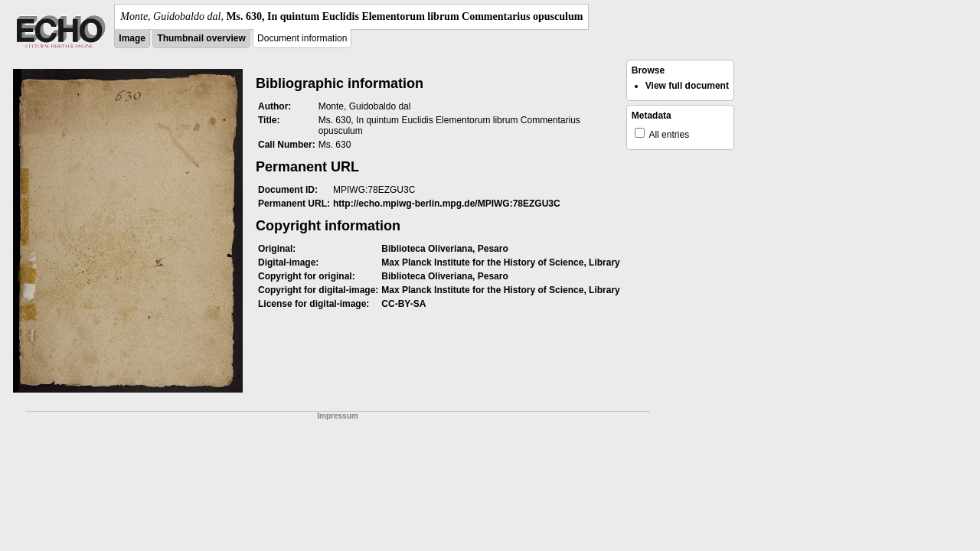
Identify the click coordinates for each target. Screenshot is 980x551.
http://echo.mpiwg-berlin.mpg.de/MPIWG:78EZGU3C (447, 204)
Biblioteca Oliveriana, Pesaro (444, 249)
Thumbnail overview (201, 38)
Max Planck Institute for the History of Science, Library (500, 262)
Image (132, 38)
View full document (687, 86)
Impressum (337, 416)
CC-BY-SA (403, 304)
